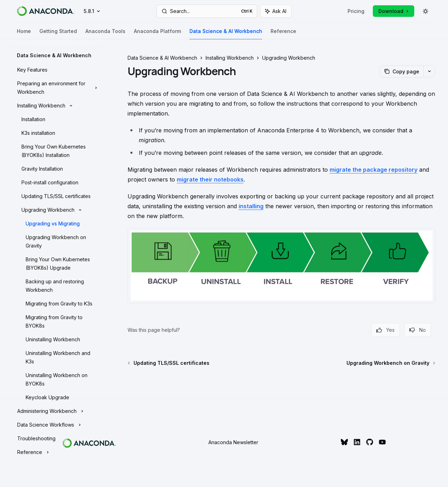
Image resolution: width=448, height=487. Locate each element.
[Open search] (207, 11)
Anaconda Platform (157, 34)
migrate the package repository (374, 170)
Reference (283, 34)
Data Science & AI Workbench (226, 34)
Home (24, 34)
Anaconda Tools (105, 34)
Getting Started (58, 34)
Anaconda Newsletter (233, 442)
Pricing (356, 11)
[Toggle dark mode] (426, 11)
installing (251, 206)
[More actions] (429, 71)
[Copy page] (401, 71)
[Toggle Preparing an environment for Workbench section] (56, 88)
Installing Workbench (230, 58)
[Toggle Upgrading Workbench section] (56, 210)
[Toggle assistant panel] (276, 11)
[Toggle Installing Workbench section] (56, 106)
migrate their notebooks (210, 179)
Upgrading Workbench (289, 58)
